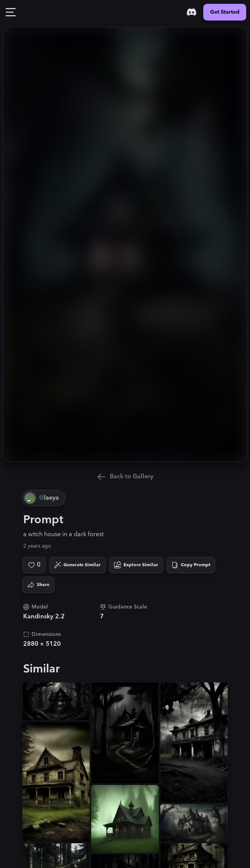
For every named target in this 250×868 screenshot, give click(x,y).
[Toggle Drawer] (11, 12)
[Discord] (191, 12)
